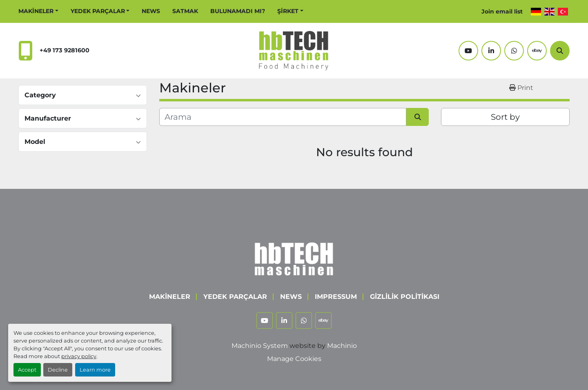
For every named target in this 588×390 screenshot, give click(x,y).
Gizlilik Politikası (405, 297)
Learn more (95, 370)
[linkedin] (491, 51)
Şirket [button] (288, 11)
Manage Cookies (294, 359)
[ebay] (537, 51)
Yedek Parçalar (98, 11)
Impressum (336, 297)
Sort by (505, 117)
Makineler (36, 11)
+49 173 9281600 (65, 50)
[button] (38, 11)
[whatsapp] (514, 51)
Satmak (185, 11)
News (151, 11)
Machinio (342, 346)
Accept (27, 370)
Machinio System (260, 346)
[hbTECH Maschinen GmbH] (294, 257)
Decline (58, 370)
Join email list (502, 11)
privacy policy (79, 356)
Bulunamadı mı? (238, 11)
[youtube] (468, 51)
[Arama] (560, 51)
